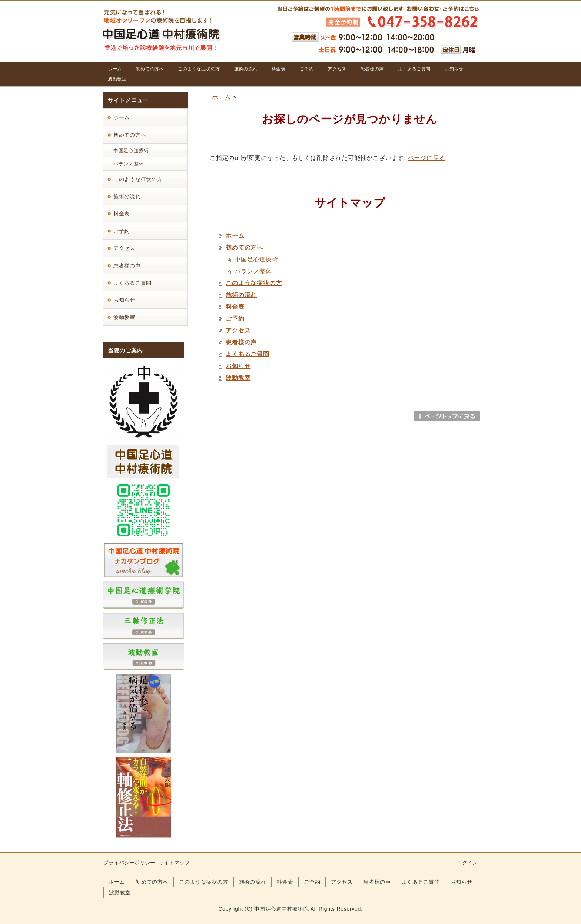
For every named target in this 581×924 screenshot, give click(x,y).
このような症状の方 (254, 283)
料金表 (235, 307)
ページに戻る (427, 158)
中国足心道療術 (256, 259)
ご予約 (235, 319)
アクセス (238, 330)
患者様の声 (241, 342)
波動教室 (238, 378)
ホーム (221, 97)
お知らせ (238, 366)
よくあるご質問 (248, 354)
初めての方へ (244, 247)
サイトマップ (174, 863)
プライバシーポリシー (129, 863)
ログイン (467, 863)
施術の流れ (241, 295)
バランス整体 (253, 271)
